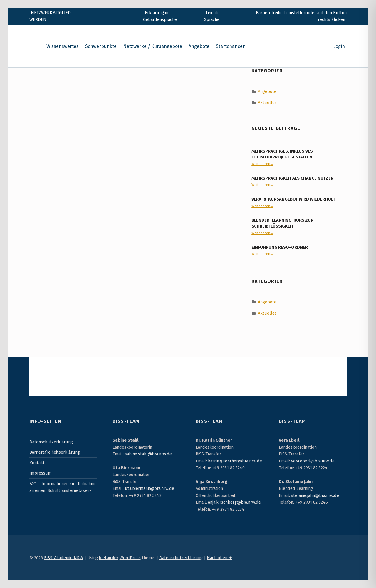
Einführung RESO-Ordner (280, 247)
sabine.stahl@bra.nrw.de (148, 454)
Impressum (40, 473)
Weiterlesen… (262, 164)
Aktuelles (267, 103)
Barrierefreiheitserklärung (55, 452)
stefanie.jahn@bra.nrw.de (315, 495)
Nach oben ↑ (220, 558)
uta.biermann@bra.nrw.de (150, 488)
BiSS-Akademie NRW (64, 558)
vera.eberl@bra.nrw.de (313, 461)
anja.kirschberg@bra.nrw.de (234, 502)
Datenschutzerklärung (51, 442)
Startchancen (231, 46)
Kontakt (37, 463)
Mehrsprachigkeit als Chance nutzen (293, 178)
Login (339, 46)
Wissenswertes (63, 46)
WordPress (130, 558)
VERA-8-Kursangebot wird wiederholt (293, 199)
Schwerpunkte (101, 46)
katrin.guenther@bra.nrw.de (235, 461)
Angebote (199, 46)
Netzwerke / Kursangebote (153, 46)
